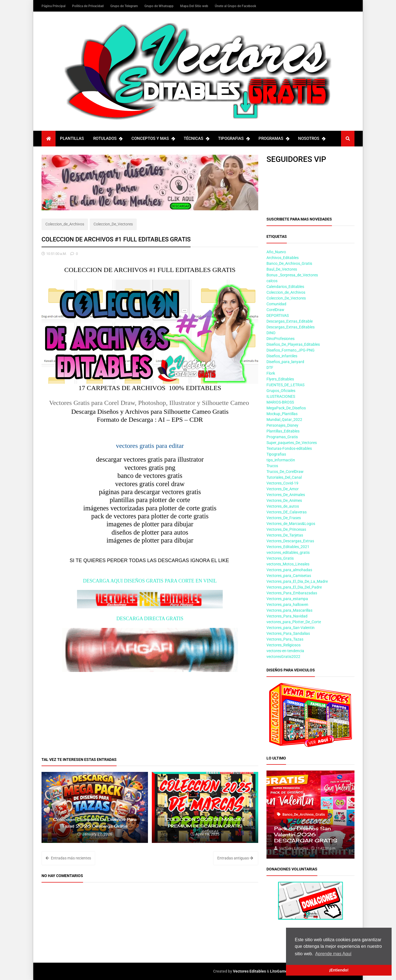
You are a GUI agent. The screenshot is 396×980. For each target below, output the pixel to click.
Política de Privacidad (88, 6)
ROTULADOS (108, 139)
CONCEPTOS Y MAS (153, 139)
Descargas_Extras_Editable (290, 321)
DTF (270, 367)
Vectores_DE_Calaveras (287, 512)
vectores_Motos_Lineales (288, 564)
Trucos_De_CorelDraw (285, 472)
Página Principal (54, 6)
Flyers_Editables (280, 379)
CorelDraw (275, 310)
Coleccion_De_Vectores (113, 224)
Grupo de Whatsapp (159, 6)
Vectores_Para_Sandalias (288, 633)
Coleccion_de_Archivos (65, 224)
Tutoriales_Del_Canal (284, 477)
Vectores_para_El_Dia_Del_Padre (294, 587)
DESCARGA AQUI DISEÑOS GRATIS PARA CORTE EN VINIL (150, 581)
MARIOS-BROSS (280, 402)
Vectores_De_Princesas (286, 529)
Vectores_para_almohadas (289, 570)
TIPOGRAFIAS (234, 139)
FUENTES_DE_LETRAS (285, 385)
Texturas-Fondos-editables (289, 448)
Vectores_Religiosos (284, 645)
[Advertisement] (150, 710)
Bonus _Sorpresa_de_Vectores (292, 275)
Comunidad (276, 304)
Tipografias (276, 454)
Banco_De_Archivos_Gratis (289, 263)
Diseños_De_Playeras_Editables (293, 344)
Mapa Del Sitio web (195, 6)
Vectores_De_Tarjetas (285, 535)
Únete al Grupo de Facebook (235, 6)
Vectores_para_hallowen (287, 605)
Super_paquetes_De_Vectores (292, 443)
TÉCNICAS (196, 139)
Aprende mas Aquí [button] (333, 954)
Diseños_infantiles (282, 356)
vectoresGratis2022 (283, 657)
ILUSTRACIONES (281, 396)
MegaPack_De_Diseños (286, 408)
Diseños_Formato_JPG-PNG (291, 350)
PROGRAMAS (274, 139)
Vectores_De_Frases (284, 518)
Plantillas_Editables (283, 431)
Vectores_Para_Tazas (285, 639)
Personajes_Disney (282, 425)
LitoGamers (280, 971)
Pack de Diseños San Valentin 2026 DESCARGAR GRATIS (306, 834)
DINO (271, 333)
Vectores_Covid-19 (282, 483)
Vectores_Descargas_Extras (290, 541)
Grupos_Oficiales (281, 391)
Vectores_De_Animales (286, 495)
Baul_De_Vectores (282, 269)
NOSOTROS (312, 139)
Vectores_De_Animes (284, 500)
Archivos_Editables (283, 258)
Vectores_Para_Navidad (287, 616)
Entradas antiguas (235, 858)
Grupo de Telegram (124, 6)
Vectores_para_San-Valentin (291, 628)
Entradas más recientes (68, 858)
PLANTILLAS (72, 138)
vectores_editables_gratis (288, 552)
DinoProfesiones (280, 339)
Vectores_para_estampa (287, 599)
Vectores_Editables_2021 (288, 547)
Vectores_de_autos (283, 506)
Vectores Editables (249, 971)
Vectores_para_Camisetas (289, 576)
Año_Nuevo (276, 252)
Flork (271, 373)
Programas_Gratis (282, 437)
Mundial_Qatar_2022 (284, 420)
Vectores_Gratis (280, 558)
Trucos (272, 466)
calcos (272, 281)
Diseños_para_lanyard (285, 362)
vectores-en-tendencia (285, 651)
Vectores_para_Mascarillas (289, 610)
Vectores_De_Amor (283, 489)
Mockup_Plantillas (282, 414)
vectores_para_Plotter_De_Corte (294, 622)
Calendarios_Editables (285, 287)
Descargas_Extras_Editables (291, 327)
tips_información (281, 460)
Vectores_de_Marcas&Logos (291, 524)
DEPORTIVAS (278, 315)
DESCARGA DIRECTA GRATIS (150, 619)
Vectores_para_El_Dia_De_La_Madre (297, 581)
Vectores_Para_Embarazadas (292, 593)
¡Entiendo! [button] (339, 970)
